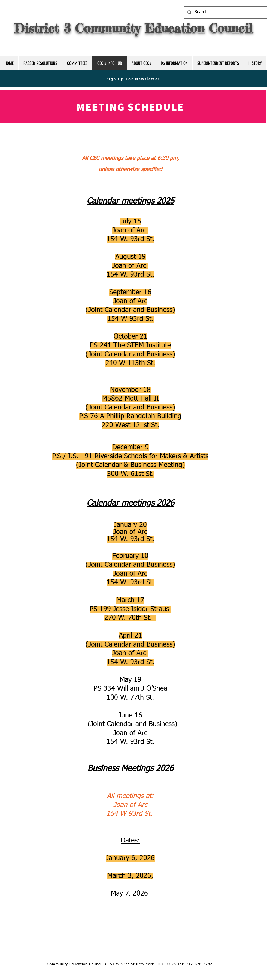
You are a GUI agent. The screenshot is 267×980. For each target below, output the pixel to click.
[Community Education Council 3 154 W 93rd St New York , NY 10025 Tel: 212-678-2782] (130, 965)
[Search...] (225, 12)
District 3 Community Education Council (133, 28)
